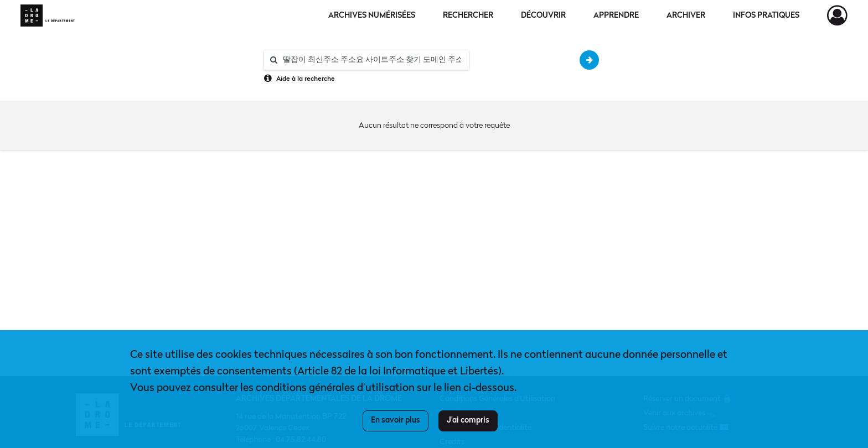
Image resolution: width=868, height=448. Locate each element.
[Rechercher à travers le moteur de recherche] (372, 60)
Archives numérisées (372, 15)
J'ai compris (468, 420)
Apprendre (616, 15)
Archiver (686, 15)
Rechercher (468, 15)
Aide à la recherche (306, 79)
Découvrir (543, 15)
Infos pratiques (766, 15)
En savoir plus (396, 420)
